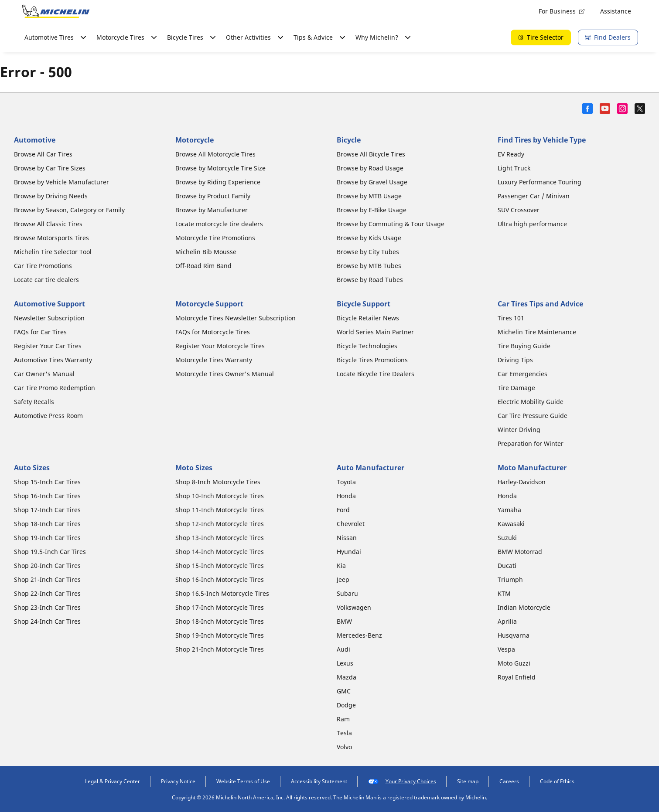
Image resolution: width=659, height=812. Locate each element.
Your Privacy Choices (402, 781)
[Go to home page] (56, 11)
